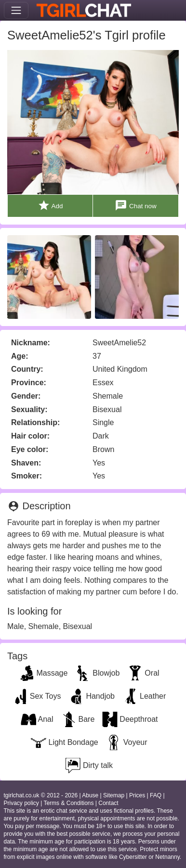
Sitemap (114, 795)
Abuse (90, 795)
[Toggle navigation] (16, 10)
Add (50, 206)
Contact (108, 803)
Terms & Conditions (68, 803)
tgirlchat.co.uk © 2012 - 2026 (41, 795)
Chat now (135, 206)
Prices (137, 795)
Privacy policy (21, 803)
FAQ (156, 795)
